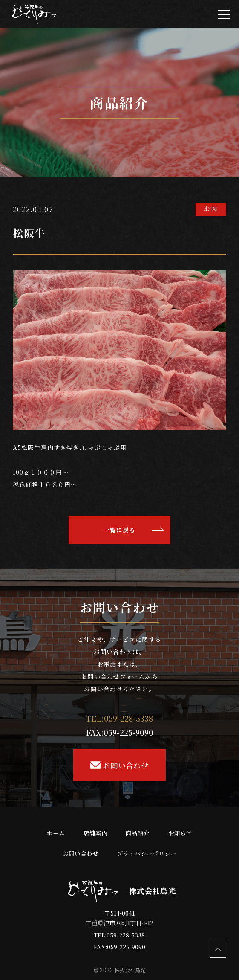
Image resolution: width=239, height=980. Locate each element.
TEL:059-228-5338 (119, 935)
